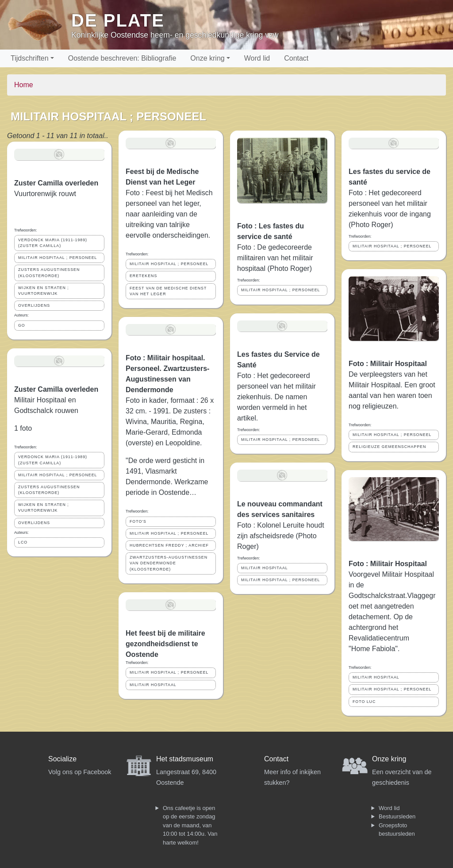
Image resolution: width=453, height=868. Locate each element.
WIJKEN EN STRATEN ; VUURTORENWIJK (44, 291)
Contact (296, 58)
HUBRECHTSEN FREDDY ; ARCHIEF (169, 545)
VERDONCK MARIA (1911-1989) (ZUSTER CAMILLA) (53, 243)
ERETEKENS (143, 276)
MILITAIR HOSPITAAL (153, 685)
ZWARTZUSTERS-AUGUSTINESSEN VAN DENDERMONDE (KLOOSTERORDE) (169, 563)
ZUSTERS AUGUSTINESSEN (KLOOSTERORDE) (49, 272)
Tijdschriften (30, 58)
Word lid (257, 58)
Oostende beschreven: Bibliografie (122, 58)
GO (22, 325)
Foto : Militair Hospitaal (388, 364)
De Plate (118, 20)
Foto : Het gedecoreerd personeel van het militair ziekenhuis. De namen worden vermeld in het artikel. (276, 397)
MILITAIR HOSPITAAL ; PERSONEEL (58, 258)
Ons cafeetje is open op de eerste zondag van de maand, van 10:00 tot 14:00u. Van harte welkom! (190, 825)
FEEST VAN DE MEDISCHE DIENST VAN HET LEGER (168, 291)
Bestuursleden (397, 816)
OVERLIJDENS (34, 305)
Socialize (62, 759)
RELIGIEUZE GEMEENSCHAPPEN (389, 447)
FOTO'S (138, 521)
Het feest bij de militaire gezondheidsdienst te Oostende (165, 644)
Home (24, 85)
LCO (23, 542)
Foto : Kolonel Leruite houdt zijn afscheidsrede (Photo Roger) (281, 536)
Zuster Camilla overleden (56, 183)
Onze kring (207, 58)
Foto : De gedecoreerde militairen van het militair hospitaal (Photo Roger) (275, 258)
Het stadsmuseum (185, 759)
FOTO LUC (364, 702)
